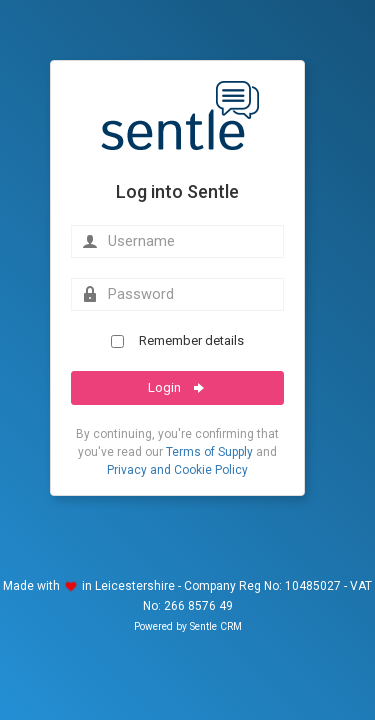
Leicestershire (135, 586)
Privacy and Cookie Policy (177, 470)
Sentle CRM (216, 626)
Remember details (177, 340)
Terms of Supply (209, 452)
